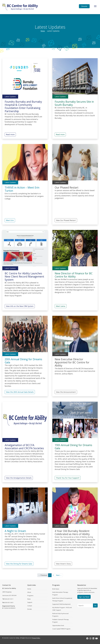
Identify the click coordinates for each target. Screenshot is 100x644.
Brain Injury (56, 589)
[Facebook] (87, 638)
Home (29, 589)
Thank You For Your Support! (68, 478)
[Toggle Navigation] (95, 6)
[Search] (85, 605)
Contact (30, 606)
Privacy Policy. (36, 638)
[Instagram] (90, 638)
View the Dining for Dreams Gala (19, 564)
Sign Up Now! (84, 597)
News (43, 31)
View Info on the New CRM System (20, 306)
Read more (10, 134)
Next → (59, 575)
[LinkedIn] (93, 638)
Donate (84, 6)
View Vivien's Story (63, 564)
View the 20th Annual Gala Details (20, 392)
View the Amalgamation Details (19, 478)
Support (30, 602)
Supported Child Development (61, 604)
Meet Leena (61, 306)
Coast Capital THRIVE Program (61, 629)
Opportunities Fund (58, 625)
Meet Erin (10, 220)
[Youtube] (97, 638)
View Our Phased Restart (66, 220)
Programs (30, 596)
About (29, 592)
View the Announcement (66, 392)
